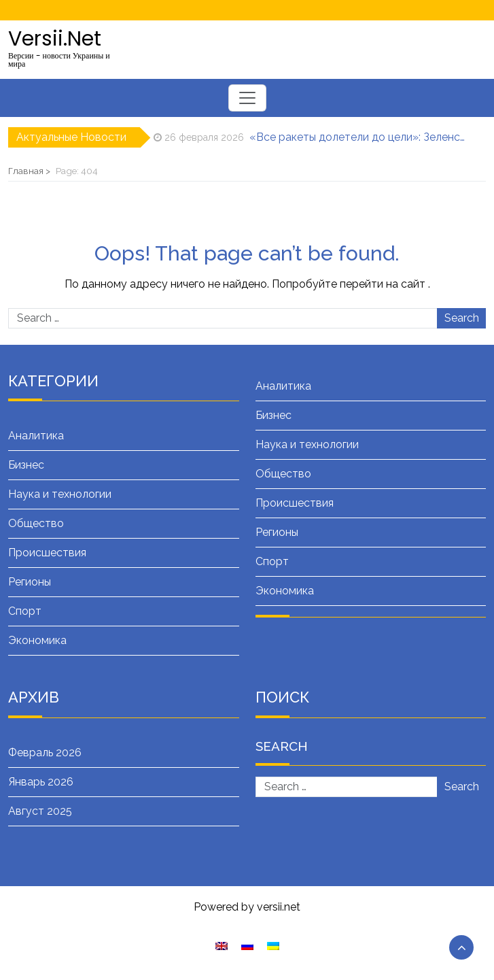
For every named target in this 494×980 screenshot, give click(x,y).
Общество (36, 523)
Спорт (25, 611)
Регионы (30, 582)
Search (462, 318)
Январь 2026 (41, 782)
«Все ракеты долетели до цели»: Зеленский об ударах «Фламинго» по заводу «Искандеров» (358, 137)
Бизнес (26, 465)
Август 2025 (40, 811)
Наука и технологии (60, 494)
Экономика (37, 640)
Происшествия (47, 553)
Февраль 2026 (45, 753)
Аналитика (36, 436)
